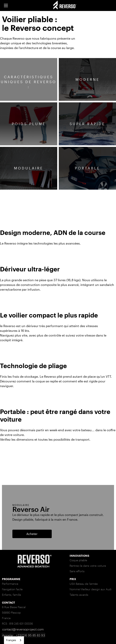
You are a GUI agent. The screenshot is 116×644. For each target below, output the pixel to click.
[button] (6, 5)
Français (11, 640)
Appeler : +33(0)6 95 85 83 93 (23, 635)
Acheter (32, 534)
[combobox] (14, 640)
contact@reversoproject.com (23, 629)
